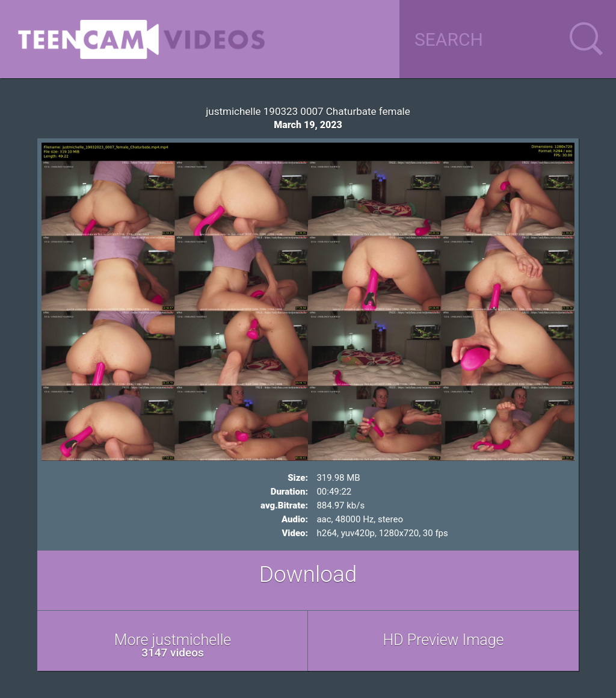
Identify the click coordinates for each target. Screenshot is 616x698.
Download (308, 574)
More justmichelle (173, 645)
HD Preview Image (443, 640)
